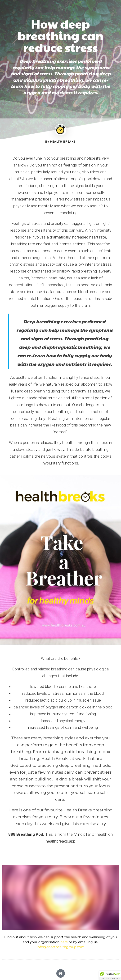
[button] (110, 976)
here (64, 942)
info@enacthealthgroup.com (61, 947)
